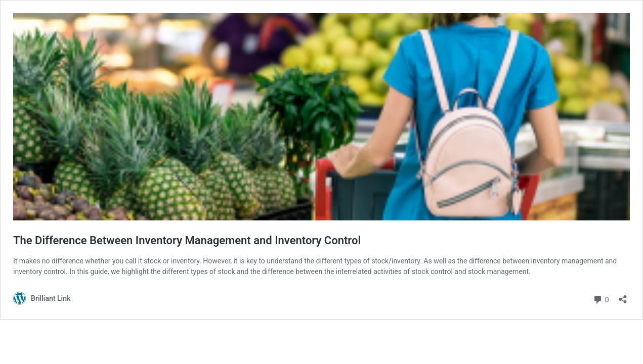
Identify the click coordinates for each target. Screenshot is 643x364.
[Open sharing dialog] (623, 296)
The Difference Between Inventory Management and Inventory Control (187, 240)
